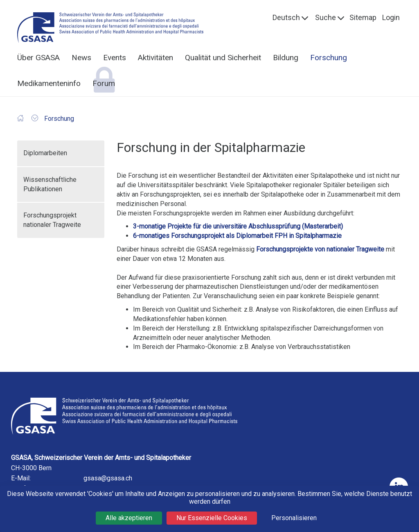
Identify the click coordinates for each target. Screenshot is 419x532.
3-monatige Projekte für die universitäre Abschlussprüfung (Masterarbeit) (238, 226)
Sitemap (363, 17)
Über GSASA (38, 58)
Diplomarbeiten (45, 153)
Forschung (329, 58)
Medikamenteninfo (49, 83)
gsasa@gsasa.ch (108, 478)
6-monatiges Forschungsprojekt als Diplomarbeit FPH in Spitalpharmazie (237, 236)
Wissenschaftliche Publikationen (50, 184)
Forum (104, 83)
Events (115, 58)
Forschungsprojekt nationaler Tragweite (52, 220)
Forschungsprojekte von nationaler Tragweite (320, 249)
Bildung (286, 58)
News (81, 58)
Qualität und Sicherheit (223, 58)
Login (391, 17)
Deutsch (286, 17)
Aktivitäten (155, 58)
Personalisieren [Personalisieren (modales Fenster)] (294, 518)
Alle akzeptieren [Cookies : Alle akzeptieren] (129, 518)
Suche (326, 17)
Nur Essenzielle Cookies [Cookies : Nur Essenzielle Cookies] (212, 518)
